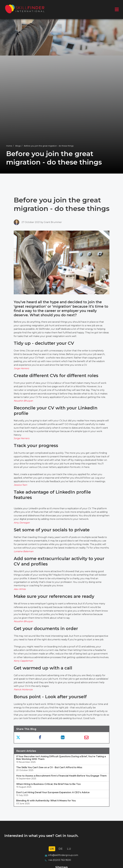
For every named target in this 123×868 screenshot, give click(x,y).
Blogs (18, 146)
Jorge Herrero (22, 438)
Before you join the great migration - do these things (49, 146)
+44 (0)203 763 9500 (60, 860)
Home (9, 146)
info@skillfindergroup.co (62, 855)
